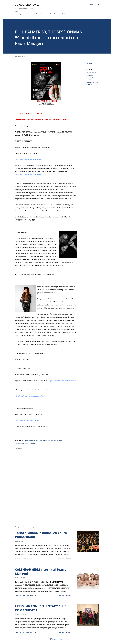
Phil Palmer (90, 80)
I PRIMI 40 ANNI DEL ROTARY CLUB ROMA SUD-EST (41, 608)
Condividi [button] (89, 63)
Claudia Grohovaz (27, 5)
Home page (18, 14)
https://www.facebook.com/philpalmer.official (30, 396)
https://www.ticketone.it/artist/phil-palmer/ (29, 159)
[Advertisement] (43, 505)
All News (29, 14)
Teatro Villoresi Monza (92, 82)
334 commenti (27, 559)
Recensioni (39, 14)
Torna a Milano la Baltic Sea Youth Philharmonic (41, 535)
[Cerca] (92, 5)
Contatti (64, 14)
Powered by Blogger (57, 639)
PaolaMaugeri (90, 77)
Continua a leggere (64, 559)
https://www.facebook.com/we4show (27, 420)
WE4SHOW (89, 85)
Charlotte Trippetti (91, 73)
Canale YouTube (52, 14)
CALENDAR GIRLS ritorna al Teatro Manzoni (41, 572)
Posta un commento (29, 596)
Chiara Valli (90, 75)
